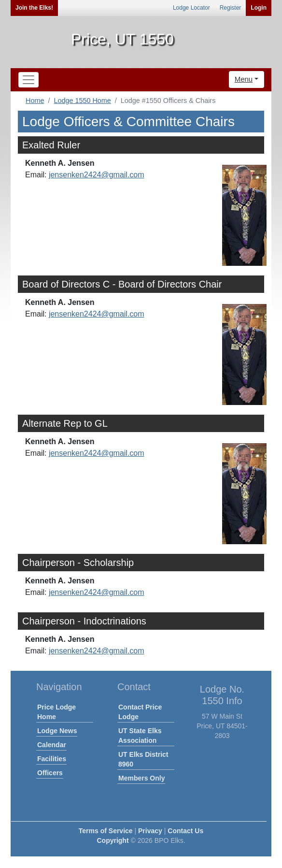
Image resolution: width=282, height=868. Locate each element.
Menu (244, 79)
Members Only (141, 778)
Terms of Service (106, 831)
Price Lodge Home (56, 712)
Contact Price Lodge (140, 712)
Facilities (52, 759)
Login (259, 8)
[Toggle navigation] (28, 80)
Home (35, 101)
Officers (50, 773)
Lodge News (57, 731)
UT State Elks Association (140, 736)
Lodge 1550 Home (82, 101)
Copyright (113, 840)
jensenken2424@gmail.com (97, 175)
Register (231, 8)
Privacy (150, 831)
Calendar (52, 745)
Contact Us (185, 831)
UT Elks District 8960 (143, 759)
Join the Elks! (34, 8)
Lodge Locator (191, 8)
